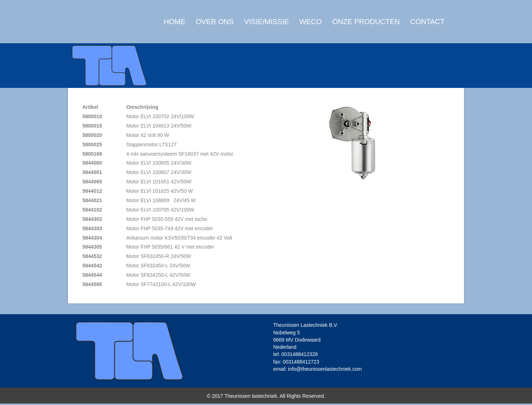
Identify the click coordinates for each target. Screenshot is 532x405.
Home (175, 27)
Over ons (215, 27)
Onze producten (366, 27)
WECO (311, 27)
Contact (427, 27)
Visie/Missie (266, 27)
